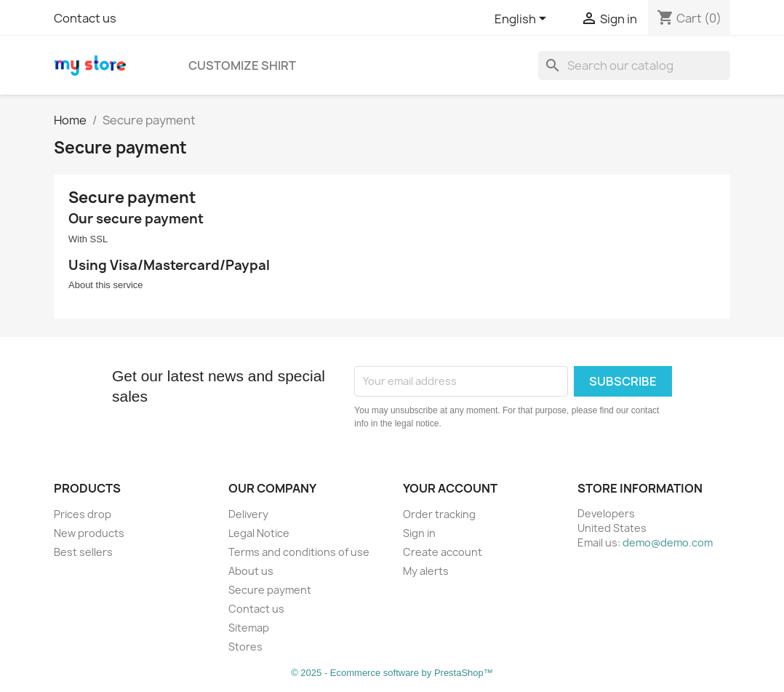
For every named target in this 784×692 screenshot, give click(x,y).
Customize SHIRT (242, 65)
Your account (450, 488)
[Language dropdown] (523, 20)
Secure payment (270, 590)
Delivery (248, 514)
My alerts (426, 571)
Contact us (85, 18)
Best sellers (83, 552)
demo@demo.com (668, 542)
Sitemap (249, 628)
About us (251, 571)
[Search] (634, 65)
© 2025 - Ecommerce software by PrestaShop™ (392, 673)
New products (89, 533)
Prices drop (83, 514)
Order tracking (439, 514)
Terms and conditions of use (299, 552)
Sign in (419, 533)
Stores (245, 647)
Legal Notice (259, 533)
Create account (443, 552)
